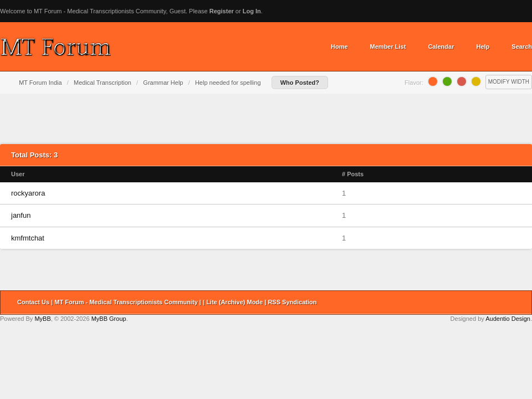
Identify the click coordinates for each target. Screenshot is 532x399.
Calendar (441, 47)
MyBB (42, 319)
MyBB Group (109, 319)
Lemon (476, 81)
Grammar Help (163, 83)
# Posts (353, 174)
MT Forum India (40, 83)
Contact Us (33, 302)
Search (522, 47)
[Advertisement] (266, 119)
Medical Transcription (103, 83)
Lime (447, 81)
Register (222, 11)
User (18, 174)
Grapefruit (462, 81)
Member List (388, 47)
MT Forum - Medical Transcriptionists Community (126, 302)
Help (483, 47)
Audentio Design (508, 319)
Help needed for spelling (228, 83)
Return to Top (520, 303)
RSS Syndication (292, 302)
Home (339, 47)
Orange (433, 81)
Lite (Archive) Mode (234, 302)
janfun (21, 215)
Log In (252, 11)
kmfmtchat (28, 238)
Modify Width (509, 82)
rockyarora (28, 193)
